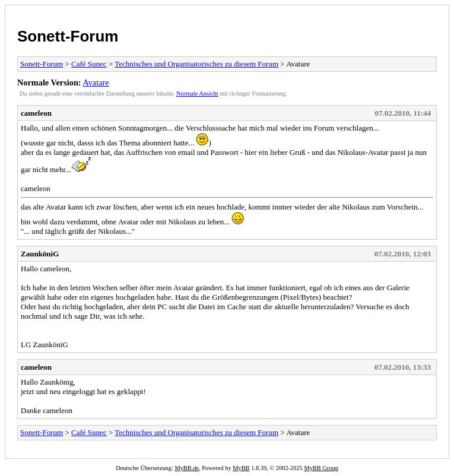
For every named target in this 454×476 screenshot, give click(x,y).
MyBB (241, 468)
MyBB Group (321, 468)
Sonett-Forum (68, 36)
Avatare (96, 82)
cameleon (36, 113)
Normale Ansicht (197, 93)
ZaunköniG (40, 254)
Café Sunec (89, 64)
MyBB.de (187, 468)
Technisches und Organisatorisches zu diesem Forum (196, 64)
